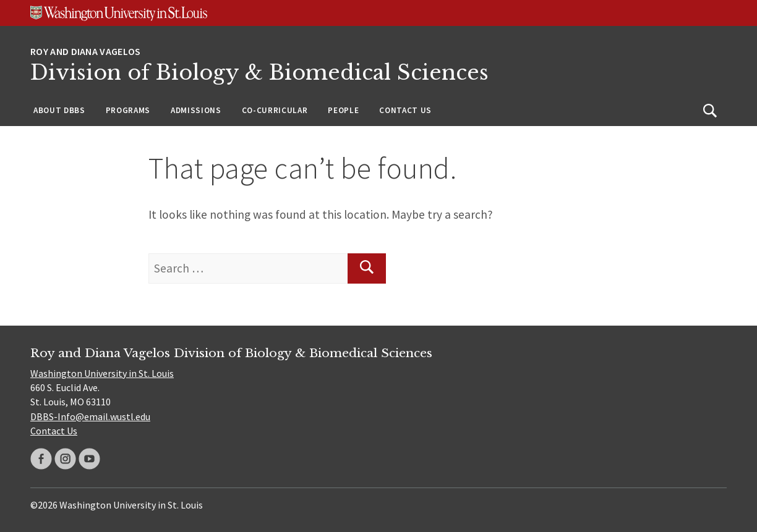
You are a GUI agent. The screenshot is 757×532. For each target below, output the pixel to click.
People (343, 110)
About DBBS (59, 110)
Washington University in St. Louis (102, 373)
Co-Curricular (275, 110)
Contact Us (405, 110)
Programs (128, 110)
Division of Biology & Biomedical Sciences (259, 73)
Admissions (196, 110)
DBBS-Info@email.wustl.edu (90, 416)
